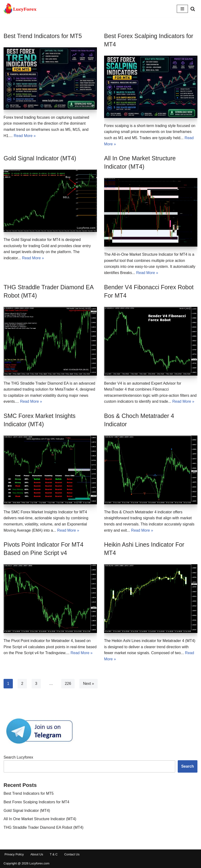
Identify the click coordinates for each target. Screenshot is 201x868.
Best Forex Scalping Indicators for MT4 (36, 802)
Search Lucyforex (18, 757)
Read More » (25, 136)
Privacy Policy (14, 854)
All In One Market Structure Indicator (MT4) (40, 819)
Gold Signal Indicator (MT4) (40, 158)
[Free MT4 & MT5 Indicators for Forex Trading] (20, 9)
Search (188, 766)
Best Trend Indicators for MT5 (43, 36)
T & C (54, 854)
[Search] (193, 9)
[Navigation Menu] (182, 9)
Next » (88, 684)
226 (68, 684)
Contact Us (72, 854)
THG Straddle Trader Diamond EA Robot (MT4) (43, 827)
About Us (37, 854)
